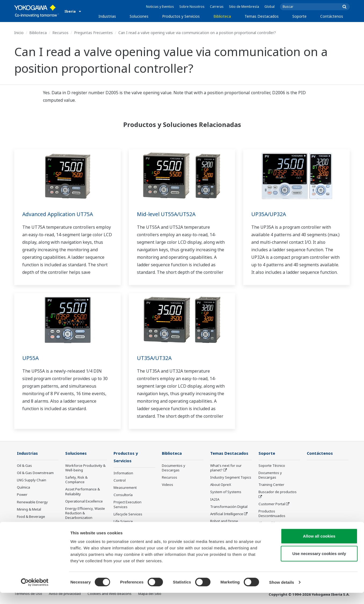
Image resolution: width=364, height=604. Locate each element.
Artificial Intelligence (227, 514)
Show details (282, 593)
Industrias (107, 16)
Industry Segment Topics (231, 478)
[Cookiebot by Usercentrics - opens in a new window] (35, 594)
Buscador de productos (278, 492)
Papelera (24, 524)
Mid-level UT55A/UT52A (167, 214)
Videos (168, 485)
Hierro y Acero (28, 531)
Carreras (217, 7)
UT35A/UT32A (155, 358)
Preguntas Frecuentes (93, 33)
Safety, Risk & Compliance (76, 480)
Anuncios (121, 529)
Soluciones (139, 16)
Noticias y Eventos (160, 7)
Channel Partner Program (272, 525)
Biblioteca (222, 16)
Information (123, 474)
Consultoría (123, 495)
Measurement (125, 488)
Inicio (19, 33)
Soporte (299, 16)
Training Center (271, 485)
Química (23, 487)
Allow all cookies (319, 547)
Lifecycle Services (128, 515)
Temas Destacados (262, 16)
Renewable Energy (32, 502)
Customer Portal (272, 504)
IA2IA (215, 499)
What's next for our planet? (226, 468)
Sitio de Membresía (244, 7)
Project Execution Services (128, 505)
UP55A (31, 358)
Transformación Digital (229, 507)
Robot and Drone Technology (224, 524)
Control (120, 481)
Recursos (60, 33)
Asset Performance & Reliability (83, 492)
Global (270, 7)
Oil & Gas (24, 466)
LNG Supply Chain (32, 480)
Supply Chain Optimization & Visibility (84, 527)
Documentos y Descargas (174, 468)
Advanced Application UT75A (59, 214)
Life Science (123, 522)
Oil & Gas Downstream (35, 473)
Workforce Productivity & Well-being (85, 468)
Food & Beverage (31, 517)
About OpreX (221, 485)
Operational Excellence (84, 501)
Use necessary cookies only (319, 565)
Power (22, 495)
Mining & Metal (29, 510)
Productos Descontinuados (272, 514)
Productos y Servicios (181, 16)
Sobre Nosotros (192, 7)
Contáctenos (332, 16)
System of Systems (226, 492)
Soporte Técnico (272, 466)
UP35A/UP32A (269, 214)
